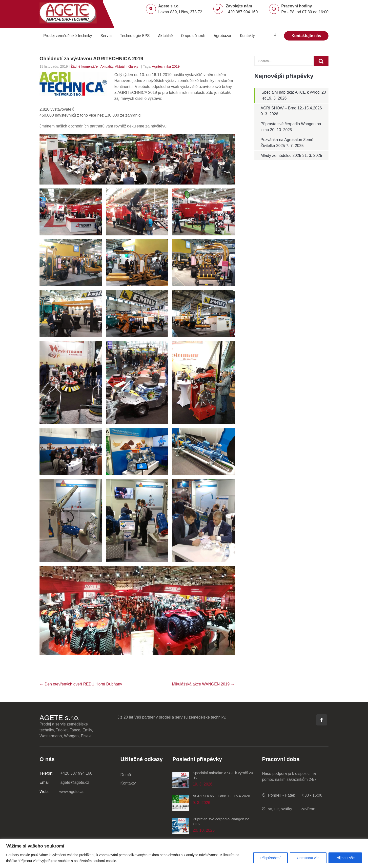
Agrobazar (223, 36)
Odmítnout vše (308, 858)
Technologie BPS (135, 36)
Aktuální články (126, 66)
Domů (126, 775)
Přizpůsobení (270, 858)
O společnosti (193, 36)
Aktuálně (165, 36)
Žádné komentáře (84, 66)
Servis (106, 36)
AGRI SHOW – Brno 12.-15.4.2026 (291, 108)
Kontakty (247, 36)
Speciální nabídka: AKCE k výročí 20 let (223, 775)
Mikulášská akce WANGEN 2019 (203, 684)
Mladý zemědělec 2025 (281, 155)
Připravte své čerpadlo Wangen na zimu (221, 821)
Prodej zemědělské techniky (68, 36)
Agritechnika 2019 (166, 66)
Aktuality (107, 66)
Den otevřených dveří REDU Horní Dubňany (81, 684)
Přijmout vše (345, 858)
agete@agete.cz (64, 782)
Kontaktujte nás (306, 36)
